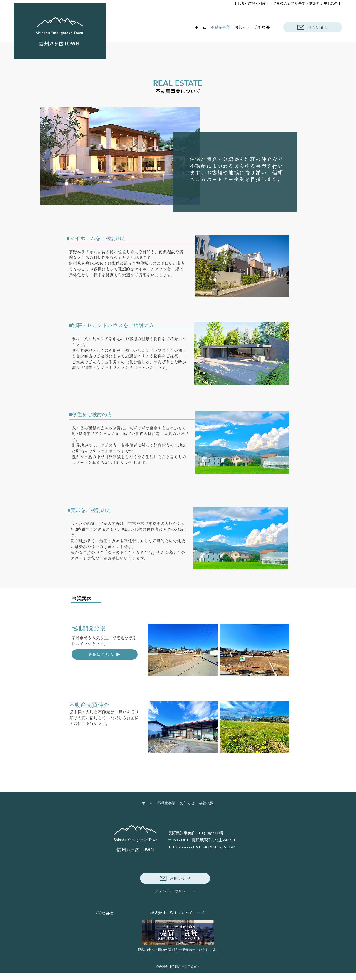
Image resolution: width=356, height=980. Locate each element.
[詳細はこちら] (105, 654)
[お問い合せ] (313, 27)
